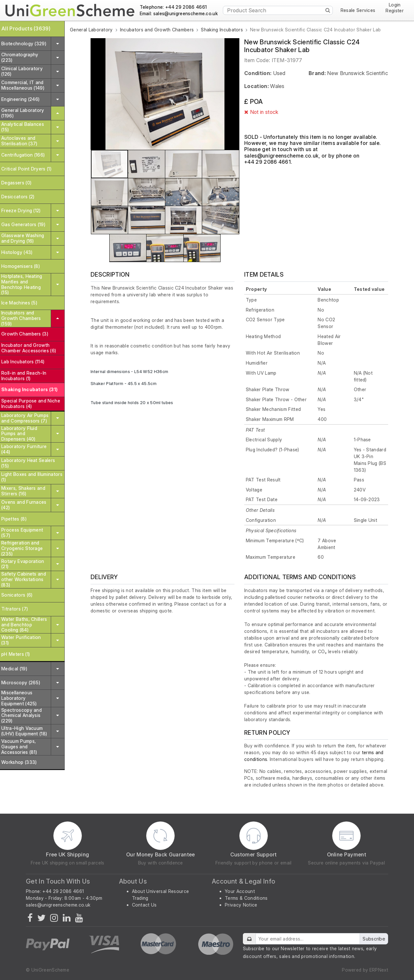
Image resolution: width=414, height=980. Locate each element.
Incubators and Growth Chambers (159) (21, 318)
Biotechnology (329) (24, 44)
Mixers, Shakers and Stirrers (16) (23, 491)
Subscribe (374, 939)
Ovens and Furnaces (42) (24, 505)
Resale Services (358, 10)
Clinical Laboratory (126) (22, 71)
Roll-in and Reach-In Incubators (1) (24, 376)
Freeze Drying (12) (21, 210)
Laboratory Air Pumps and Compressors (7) (25, 418)
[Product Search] (278, 10)
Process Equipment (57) (22, 533)
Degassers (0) (16, 183)
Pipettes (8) (14, 519)
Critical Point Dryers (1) (26, 169)
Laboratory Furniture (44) (24, 449)
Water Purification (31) (21, 640)
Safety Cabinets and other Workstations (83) (24, 579)
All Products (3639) (26, 28)
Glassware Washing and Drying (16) (23, 238)
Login (395, 5)
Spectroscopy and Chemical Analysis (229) (22, 716)
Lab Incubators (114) (23, 362)
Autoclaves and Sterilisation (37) (19, 141)
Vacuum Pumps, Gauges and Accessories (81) (19, 747)
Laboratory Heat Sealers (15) (28, 463)
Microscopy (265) (21, 683)
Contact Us (144, 905)
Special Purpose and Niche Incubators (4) (31, 403)
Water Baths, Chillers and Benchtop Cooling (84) (24, 625)
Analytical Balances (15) (23, 127)
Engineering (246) (20, 99)
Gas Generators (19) (23, 224)
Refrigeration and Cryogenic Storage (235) (22, 548)
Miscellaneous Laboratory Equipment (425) (19, 698)
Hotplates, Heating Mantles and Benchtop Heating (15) (22, 284)
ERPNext (379, 970)
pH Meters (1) (16, 654)
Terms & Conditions (246, 898)
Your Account (240, 891)
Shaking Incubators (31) (29, 389)
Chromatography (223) (20, 57)
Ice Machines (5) (19, 303)
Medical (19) (14, 669)
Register (395, 11)
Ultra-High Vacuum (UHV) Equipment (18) (24, 731)
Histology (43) (17, 252)
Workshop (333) (19, 762)
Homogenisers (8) (21, 266)
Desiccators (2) (18, 197)
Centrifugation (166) (23, 155)
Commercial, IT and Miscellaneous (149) (23, 85)
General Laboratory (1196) (23, 113)
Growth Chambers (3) (25, 334)
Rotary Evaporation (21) (23, 564)
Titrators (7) (15, 609)
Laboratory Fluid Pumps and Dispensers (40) (19, 434)
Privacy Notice (241, 905)
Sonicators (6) (17, 595)
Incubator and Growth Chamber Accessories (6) (29, 348)
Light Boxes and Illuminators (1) (32, 477)
